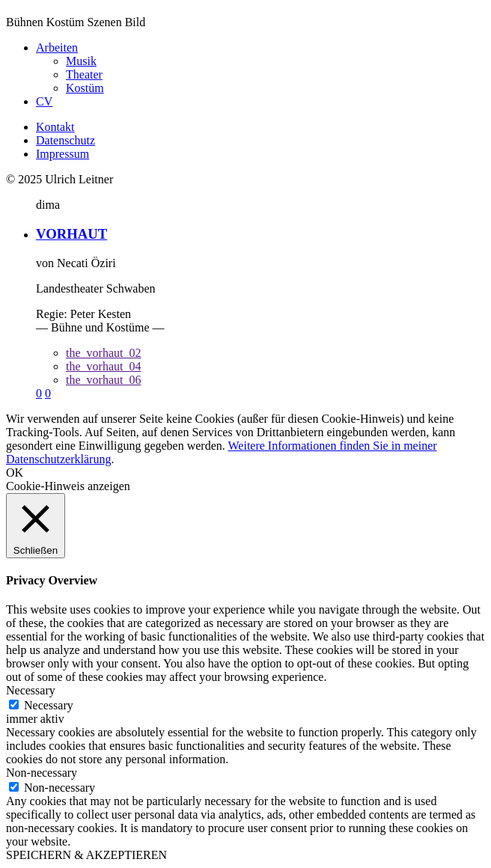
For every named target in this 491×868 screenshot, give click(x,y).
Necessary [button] (31, 690)
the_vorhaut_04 (103, 366)
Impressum (62, 154)
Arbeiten (57, 48)
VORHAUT (71, 234)
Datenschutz (65, 140)
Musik (81, 61)
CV (44, 101)
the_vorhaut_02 (103, 353)
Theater (84, 74)
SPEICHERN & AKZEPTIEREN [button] (86, 855)
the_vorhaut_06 (103, 380)
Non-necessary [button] (42, 773)
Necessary (49, 705)
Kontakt (55, 127)
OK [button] (15, 473)
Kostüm (85, 88)
